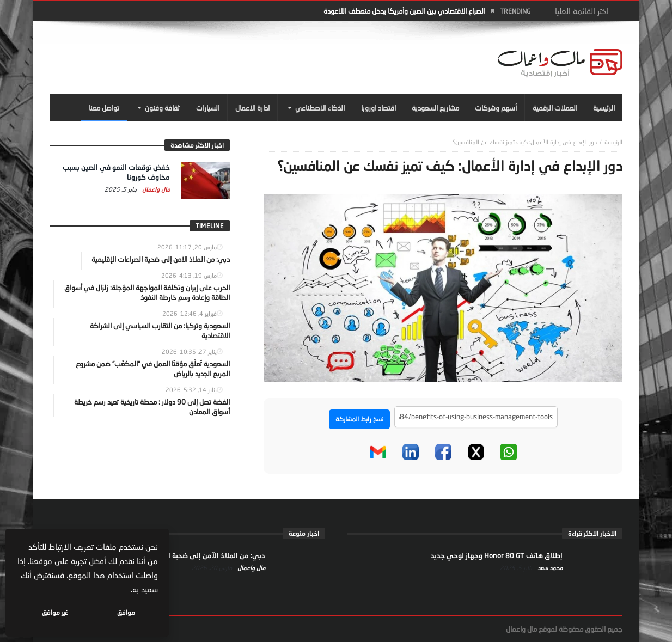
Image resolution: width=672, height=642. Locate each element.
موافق (126, 612)
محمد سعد (549, 568)
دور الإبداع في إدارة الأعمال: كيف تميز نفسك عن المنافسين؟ (525, 142)
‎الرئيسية (613, 142)
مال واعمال (155, 189)
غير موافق (55, 612)
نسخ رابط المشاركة (359, 419)
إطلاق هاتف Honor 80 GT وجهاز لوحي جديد (497, 555)
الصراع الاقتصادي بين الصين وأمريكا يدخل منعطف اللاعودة (404, 11)
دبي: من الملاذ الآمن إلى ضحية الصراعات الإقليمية (191, 555)
